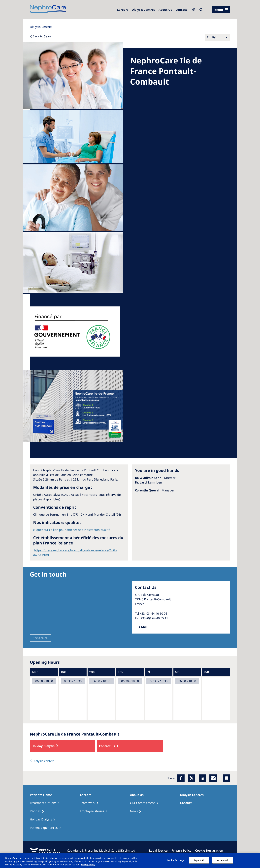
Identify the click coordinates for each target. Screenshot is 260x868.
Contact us (107, 746)
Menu (219, 10)
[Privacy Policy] (183, 850)
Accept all (223, 860)
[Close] (255, 860)
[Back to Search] (42, 36)
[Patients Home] (42, 795)
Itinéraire (40, 638)
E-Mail (143, 627)
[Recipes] (38, 811)
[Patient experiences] (47, 828)
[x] (192, 778)
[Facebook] (181, 778)
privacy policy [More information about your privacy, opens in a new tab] (88, 865)
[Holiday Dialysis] (44, 819)
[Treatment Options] (46, 803)
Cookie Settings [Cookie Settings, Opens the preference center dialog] (176, 860)
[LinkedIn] (202, 778)
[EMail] (213, 778)
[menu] (221, 10)
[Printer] (226, 778)
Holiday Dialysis (43, 746)
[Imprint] (160, 850)
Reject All (199, 860)
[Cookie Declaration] (211, 850)
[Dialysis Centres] (123, 10)
